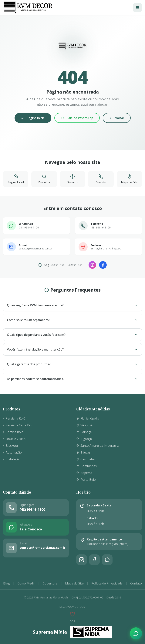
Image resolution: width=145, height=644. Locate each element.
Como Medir (26, 583)
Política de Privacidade (107, 583)
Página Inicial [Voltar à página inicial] (33, 118)
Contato (136, 583)
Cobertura (50, 583)
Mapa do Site (74, 583)
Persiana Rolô (14, 418)
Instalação (12, 459)
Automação (12, 452)
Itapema (84, 473)
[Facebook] (103, 265)
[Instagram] (92, 265)
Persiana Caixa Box (18, 425)
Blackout (11, 446)
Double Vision (14, 439)
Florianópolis (88, 418)
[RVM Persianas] (28, 8)
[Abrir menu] (137, 8)
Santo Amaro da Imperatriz (98, 446)
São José (84, 425)
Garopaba (85, 459)
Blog (7, 583)
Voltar (117, 118)
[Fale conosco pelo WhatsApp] (136, 633)
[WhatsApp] (107, 560)
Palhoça (84, 432)
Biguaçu (84, 439)
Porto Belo (86, 480)
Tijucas (83, 452)
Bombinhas (86, 466)
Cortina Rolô (13, 432)
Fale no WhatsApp (77, 118)
